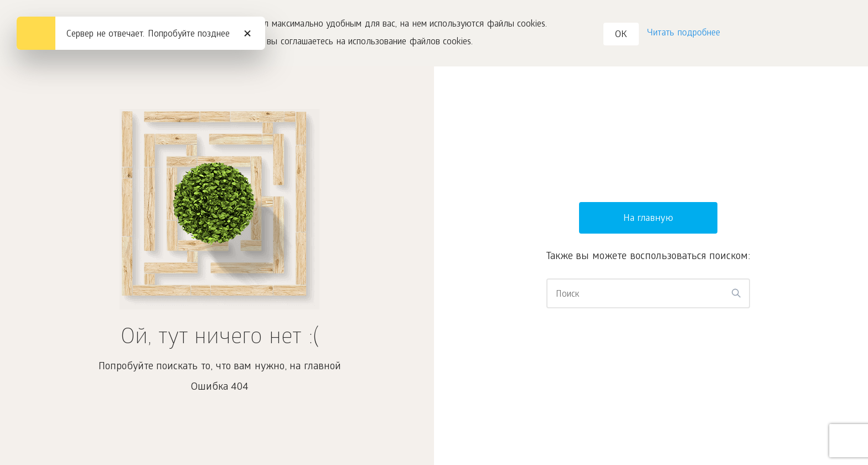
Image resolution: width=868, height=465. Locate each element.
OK (621, 35)
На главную (649, 219)
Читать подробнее (684, 33)
